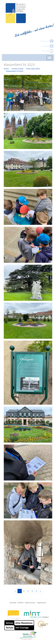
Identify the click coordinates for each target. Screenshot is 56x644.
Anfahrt (21, 603)
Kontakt (13, 603)
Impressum (42, 603)
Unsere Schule (17, 69)
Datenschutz (30, 603)
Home (6, 69)
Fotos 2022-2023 (33, 69)
